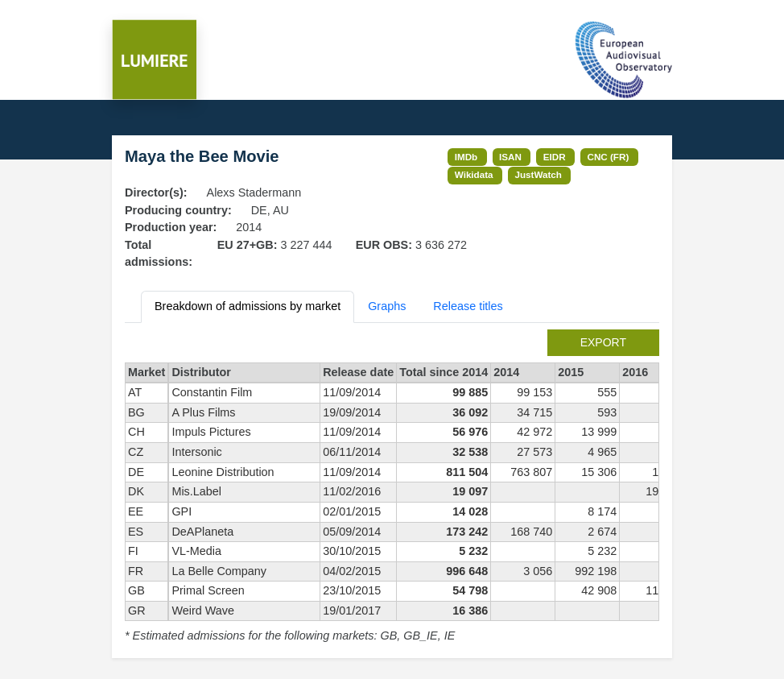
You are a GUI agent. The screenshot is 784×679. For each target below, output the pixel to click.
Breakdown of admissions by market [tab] (248, 306)
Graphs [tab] (387, 306)
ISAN (510, 157)
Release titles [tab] (468, 306)
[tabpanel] (392, 487)
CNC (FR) (609, 157)
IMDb (466, 157)
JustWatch (538, 174)
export (603, 342)
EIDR (555, 157)
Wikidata (474, 174)
